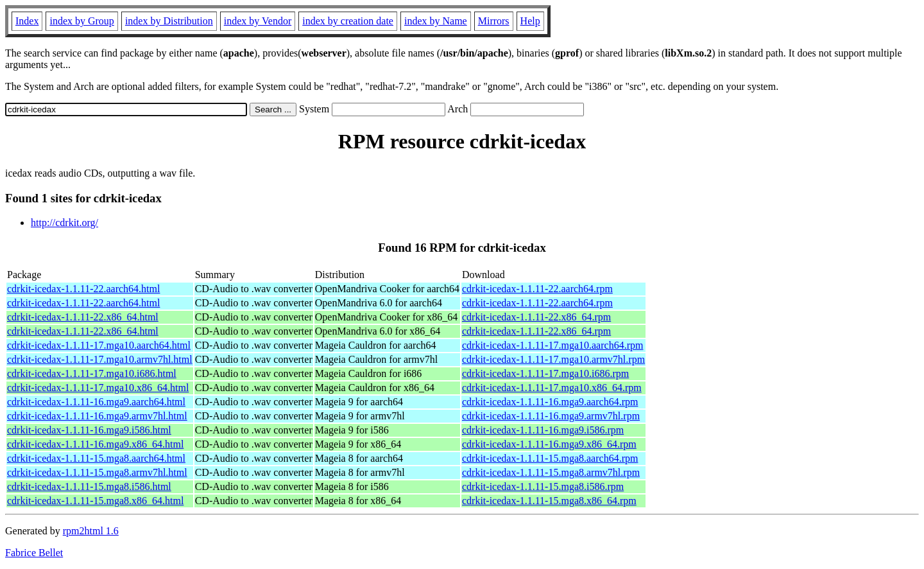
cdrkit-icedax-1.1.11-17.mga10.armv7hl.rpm (553, 359)
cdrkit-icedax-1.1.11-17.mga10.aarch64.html (99, 345)
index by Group (81, 21)
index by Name (436, 21)
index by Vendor (258, 21)
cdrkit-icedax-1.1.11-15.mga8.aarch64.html (96, 458)
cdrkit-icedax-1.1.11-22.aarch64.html (83, 289)
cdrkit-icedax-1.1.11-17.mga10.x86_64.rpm (552, 388)
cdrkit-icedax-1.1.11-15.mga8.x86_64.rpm (549, 501)
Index (27, 21)
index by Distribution (169, 21)
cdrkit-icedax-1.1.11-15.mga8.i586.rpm (543, 486)
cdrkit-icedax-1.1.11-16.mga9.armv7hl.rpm (551, 416)
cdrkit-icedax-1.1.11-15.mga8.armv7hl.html (97, 472)
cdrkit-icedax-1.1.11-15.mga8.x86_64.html (95, 501)
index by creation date (348, 21)
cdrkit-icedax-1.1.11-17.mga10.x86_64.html (98, 388)
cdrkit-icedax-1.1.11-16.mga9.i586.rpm (543, 430)
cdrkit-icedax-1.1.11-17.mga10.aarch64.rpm (552, 345)
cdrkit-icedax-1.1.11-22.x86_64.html (83, 317)
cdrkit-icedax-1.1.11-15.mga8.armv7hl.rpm (551, 472)
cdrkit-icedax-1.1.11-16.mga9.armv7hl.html (97, 416)
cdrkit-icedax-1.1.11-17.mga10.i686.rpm (545, 373)
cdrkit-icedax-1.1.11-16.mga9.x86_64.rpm (549, 444)
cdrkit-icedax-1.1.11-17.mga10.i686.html (92, 373)
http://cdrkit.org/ (64, 223)
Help (530, 21)
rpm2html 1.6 (91, 531)
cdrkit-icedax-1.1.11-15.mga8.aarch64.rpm (550, 458)
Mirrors (494, 21)
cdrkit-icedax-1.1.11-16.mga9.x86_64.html (95, 444)
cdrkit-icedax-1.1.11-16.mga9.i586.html (89, 430)
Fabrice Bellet (34, 553)
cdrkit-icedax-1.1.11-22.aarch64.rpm (537, 289)
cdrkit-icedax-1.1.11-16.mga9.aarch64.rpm (550, 402)
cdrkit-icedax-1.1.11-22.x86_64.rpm (536, 317)
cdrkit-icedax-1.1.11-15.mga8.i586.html (89, 486)
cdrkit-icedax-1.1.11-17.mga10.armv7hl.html (100, 359)
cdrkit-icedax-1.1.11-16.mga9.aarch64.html (96, 402)
